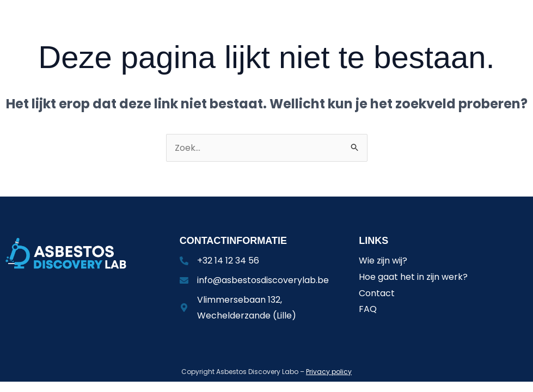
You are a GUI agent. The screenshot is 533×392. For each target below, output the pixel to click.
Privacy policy (329, 372)
